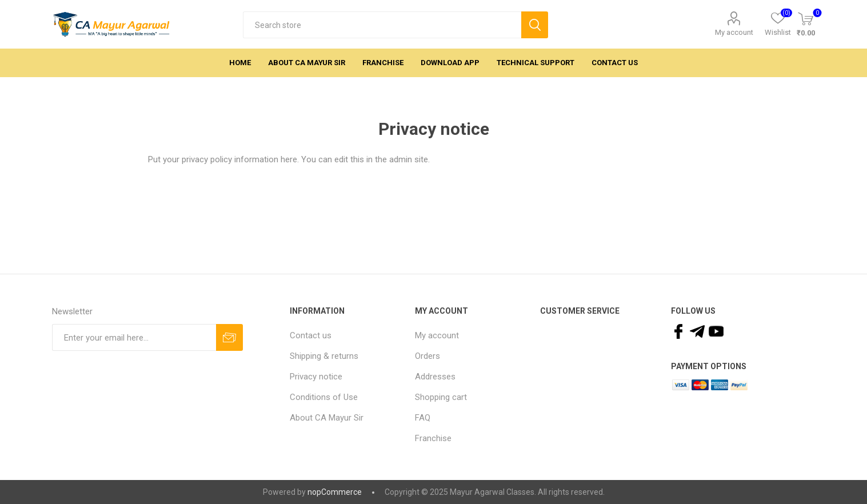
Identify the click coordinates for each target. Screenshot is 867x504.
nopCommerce (335, 492)
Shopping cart (441, 397)
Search (535, 25)
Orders (427, 356)
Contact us (311, 335)
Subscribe (229, 337)
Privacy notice (316, 377)
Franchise (433, 438)
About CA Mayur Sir (327, 418)
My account (734, 32)
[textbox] (382, 25)
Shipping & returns (324, 356)
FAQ (423, 418)
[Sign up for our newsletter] (134, 337)
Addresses (435, 377)
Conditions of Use (324, 397)
